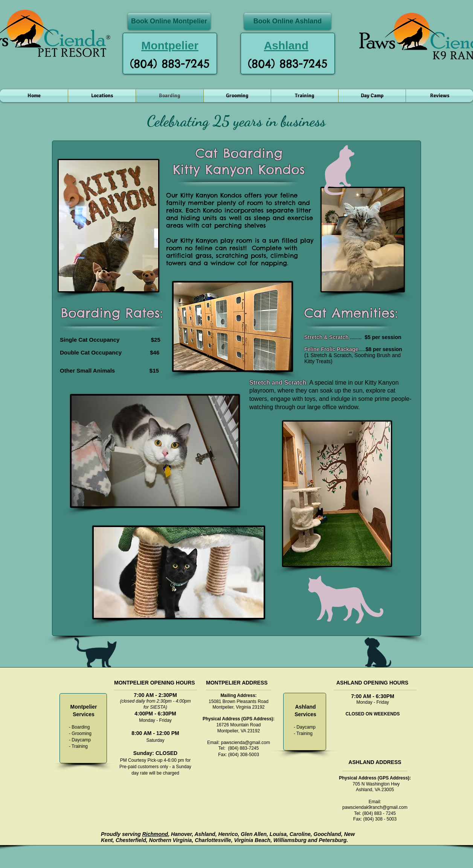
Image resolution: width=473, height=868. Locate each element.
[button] (102, 96)
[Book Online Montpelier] (169, 21)
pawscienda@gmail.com (246, 743)
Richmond (155, 834)
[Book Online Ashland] (288, 21)
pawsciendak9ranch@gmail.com (375, 807)
